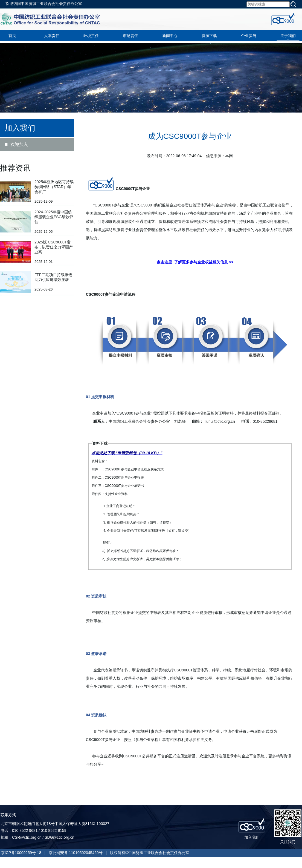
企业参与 (249, 36)
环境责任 (91, 36)
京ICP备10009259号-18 (21, 853)
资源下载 (209, 36)
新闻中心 (170, 36)
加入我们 (252, 837)
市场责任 (130, 36)
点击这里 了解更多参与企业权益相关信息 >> (195, 262)
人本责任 (52, 36)
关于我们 (288, 36)
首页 (12, 36)
